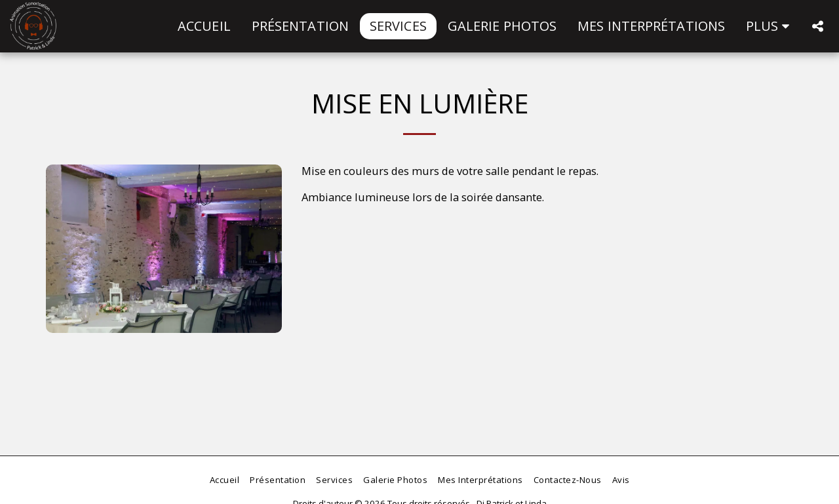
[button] (817, 26)
